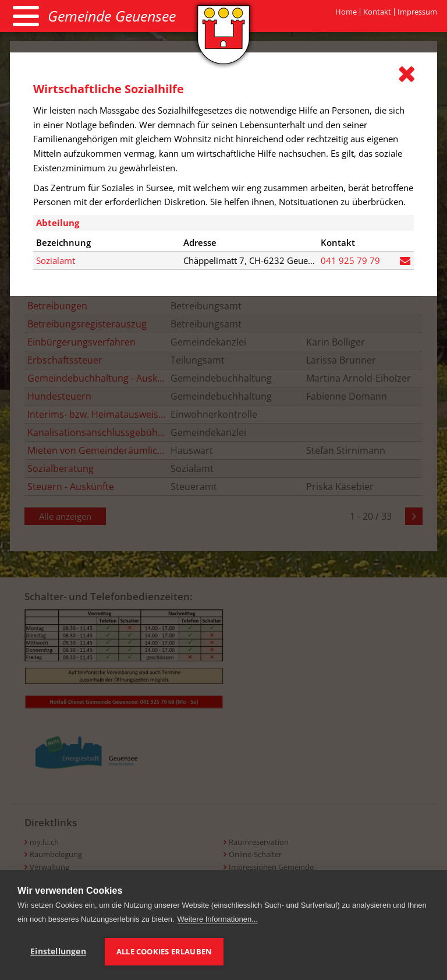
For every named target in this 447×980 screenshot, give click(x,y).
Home (346, 12)
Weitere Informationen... (218, 919)
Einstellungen (58, 951)
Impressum (417, 12)
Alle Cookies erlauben (164, 951)
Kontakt (377, 12)
